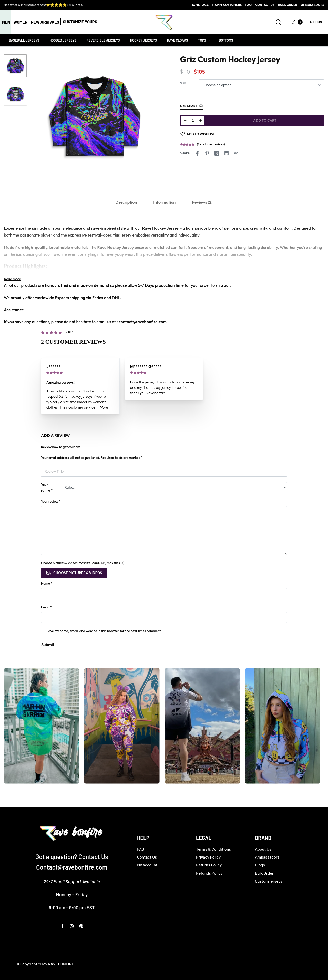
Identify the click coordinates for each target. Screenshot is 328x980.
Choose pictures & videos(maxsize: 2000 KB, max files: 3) (83, 563)
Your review (51, 501)
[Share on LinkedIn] (227, 153)
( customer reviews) (211, 144)
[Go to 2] (15, 94)
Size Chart (192, 106)
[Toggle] (13, 279)
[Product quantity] (193, 121)
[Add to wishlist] (198, 134)
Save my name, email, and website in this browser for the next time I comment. (104, 631)
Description (126, 202)
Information (164, 202)
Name (47, 583)
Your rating (47, 487)
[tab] (126, 202)
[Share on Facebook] (197, 153)
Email (46, 607)
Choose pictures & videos (78, 573)
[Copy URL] (236, 153)
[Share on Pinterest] (207, 153)
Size (183, 83)
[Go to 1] (15, 66)
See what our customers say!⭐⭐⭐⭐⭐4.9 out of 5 (43, 5)
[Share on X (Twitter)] (217, 153)
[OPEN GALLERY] (95, 117)
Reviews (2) (202, 202)
